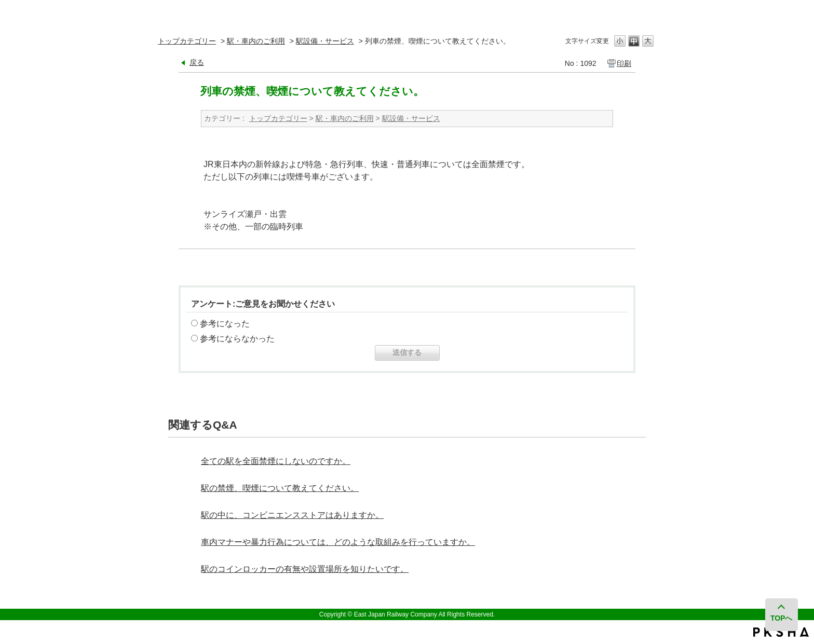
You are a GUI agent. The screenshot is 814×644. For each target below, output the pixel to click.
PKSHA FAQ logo (781, 632)
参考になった (225, 324)
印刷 (624, 63)
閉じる (647, 13)
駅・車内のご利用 (256, 41)
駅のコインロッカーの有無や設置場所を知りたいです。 (305, 569)
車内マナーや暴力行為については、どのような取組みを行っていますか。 (338, 542)
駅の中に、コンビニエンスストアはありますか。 (292, 515)
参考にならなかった (237, 339)
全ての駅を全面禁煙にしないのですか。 (276, 461)
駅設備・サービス (325, 41)
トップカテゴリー (187, 41)
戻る (197, 62)
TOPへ (782, 618)
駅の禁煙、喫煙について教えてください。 (280, 488)
